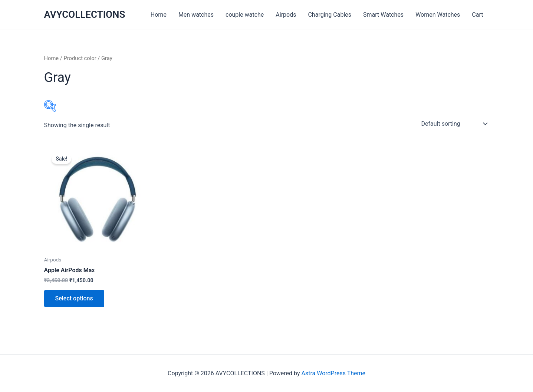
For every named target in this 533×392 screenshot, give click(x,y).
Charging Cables (330, 15)
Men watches (196, 15)
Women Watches (438, 15)
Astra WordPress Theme (333, 373)
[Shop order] (454, 124)
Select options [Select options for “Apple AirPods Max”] (74, 298)
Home (159, 15)
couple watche (245, 15)
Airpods (286, 15)
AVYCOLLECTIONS (85, 14)
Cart (477, 15)
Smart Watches (383, 15)
